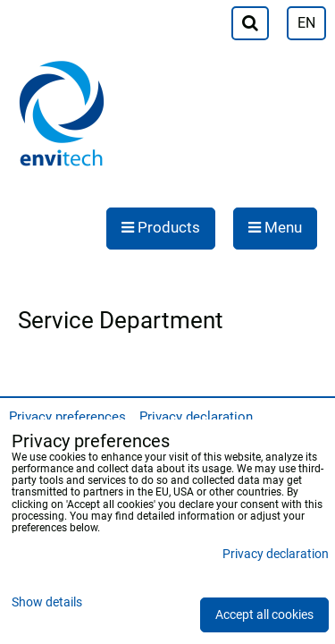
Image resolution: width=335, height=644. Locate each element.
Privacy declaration (196, 417)
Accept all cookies (264, 615)
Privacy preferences (67, 417)
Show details (47, 603)
